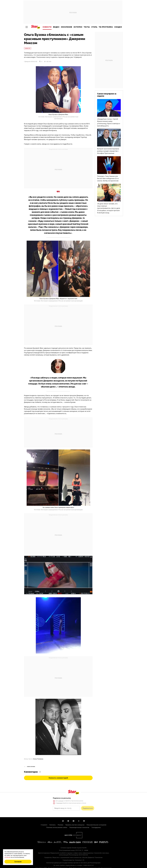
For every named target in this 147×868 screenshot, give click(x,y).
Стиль (94, 27)
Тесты (87, 27)
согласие (7, 857)
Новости (47, 27)
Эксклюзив (66, 27)
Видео (56, 27)
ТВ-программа (106, 27)
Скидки (118, 27)
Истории (78, 27)
